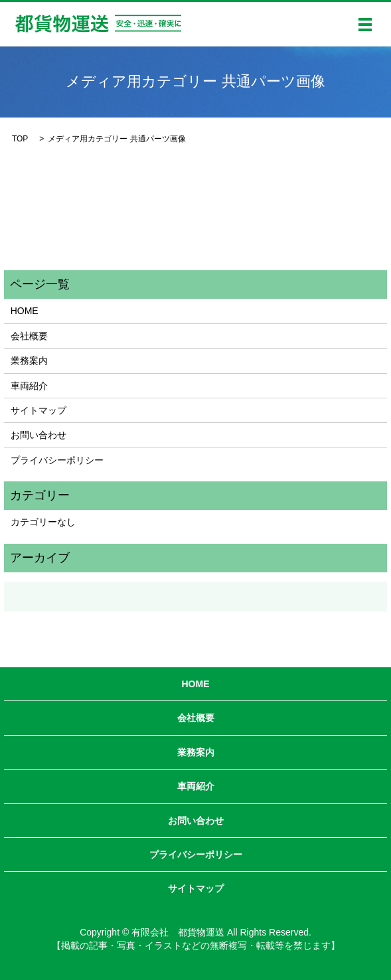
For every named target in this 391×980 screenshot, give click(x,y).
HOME (25, 311)
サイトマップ (39, 410)
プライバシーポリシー (57, 460)
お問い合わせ (39, 435)
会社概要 (29, 336)
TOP (20, 139)
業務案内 (29, 361)
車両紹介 (29, 386)
